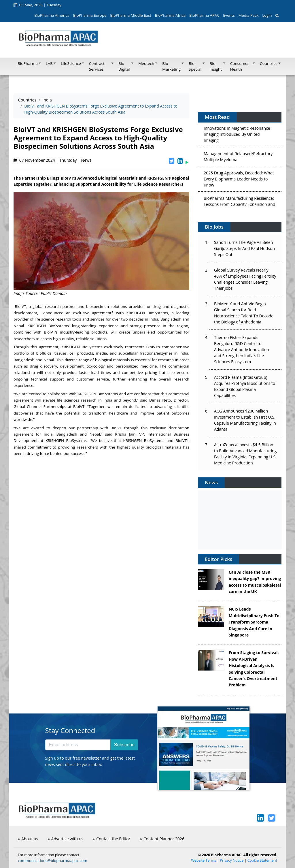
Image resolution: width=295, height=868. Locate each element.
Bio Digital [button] (124, 66)
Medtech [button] (146, 63)
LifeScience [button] (71, 63)
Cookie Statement (262, 860)
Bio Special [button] (195, 66)
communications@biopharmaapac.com (53, 861)
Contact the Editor (111, 839)
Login (267, 15)
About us (28, 839)
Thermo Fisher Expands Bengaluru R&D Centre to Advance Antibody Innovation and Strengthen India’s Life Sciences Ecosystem (242, 350)
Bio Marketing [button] (171, 66)
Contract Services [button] (97, 66)
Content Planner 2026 (162, 839)
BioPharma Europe (90, 15)
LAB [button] (49, 63)
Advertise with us (66, 839)
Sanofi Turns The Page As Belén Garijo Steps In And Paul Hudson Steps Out (244, 248)
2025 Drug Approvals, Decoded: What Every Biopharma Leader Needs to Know (239, 181)
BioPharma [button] (28, 63)
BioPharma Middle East (131, 15)
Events (229, 15)
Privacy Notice (232, 860)
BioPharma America (52, 15)
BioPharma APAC (204, 15)
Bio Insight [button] (216, 66)
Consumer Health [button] (240, 66)
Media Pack (248, 15)
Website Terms (204, 860)
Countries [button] (269, 63)
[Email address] (78, 745)
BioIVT (20, 306)
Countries (27, 100)
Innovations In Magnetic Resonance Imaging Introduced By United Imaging (237, 136)
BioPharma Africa (170, 15)
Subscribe (124, 745)
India (47, 100)
